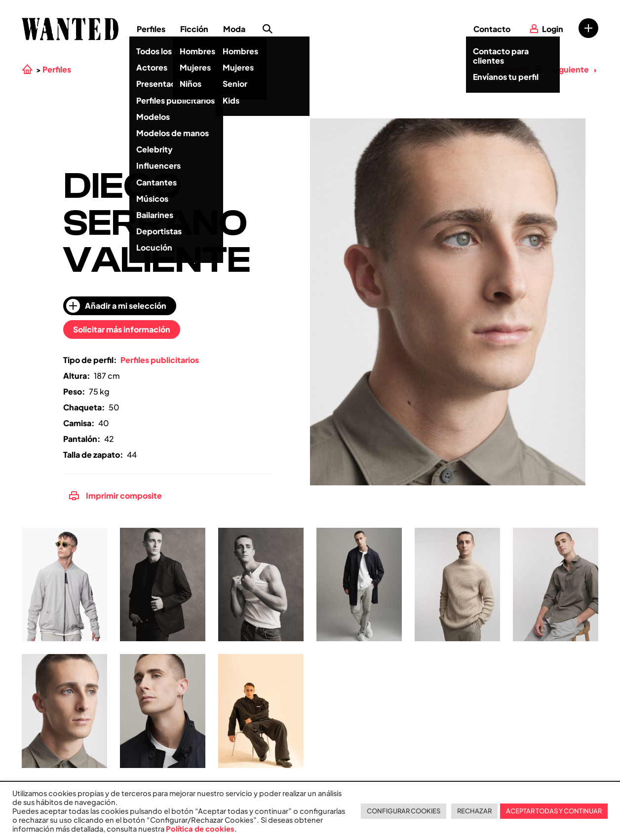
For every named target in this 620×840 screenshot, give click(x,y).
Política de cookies (200, 829)
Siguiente (574, 69)
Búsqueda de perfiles (268, 29)
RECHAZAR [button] (474, 811)
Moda (234, 29)
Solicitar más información (122, 329)
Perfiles (151, 29)
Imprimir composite (116, 495)
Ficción (194, 29)
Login (553, 29)
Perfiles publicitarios (160, 360)
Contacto (492, 29)
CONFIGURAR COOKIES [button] (404, 811)
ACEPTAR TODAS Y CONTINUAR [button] (554, 811)
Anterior (507, 69)
